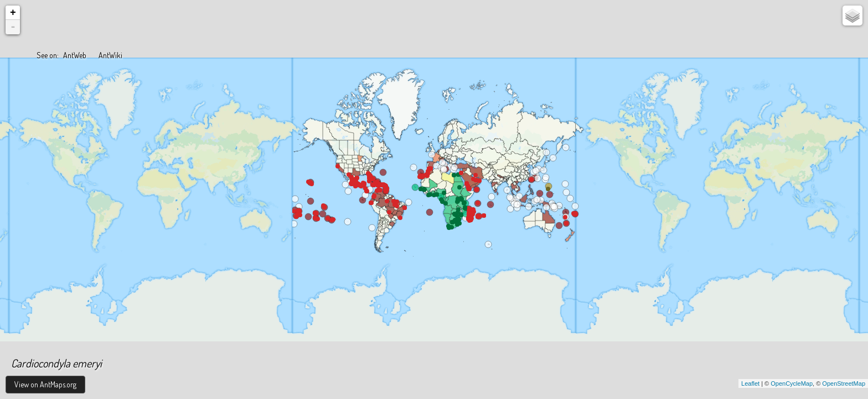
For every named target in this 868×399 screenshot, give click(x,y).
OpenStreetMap (844, 383)
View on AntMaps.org (45, 384)
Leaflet (750, 383)
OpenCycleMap (792, 383)
